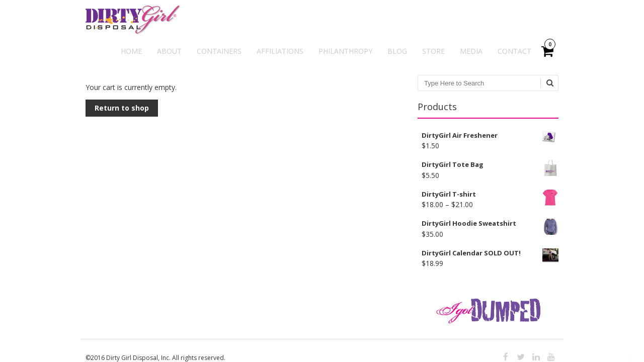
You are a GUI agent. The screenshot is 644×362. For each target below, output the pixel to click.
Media (471, 51)
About (169, 51)
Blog (397, 51)
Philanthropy (345, 51)
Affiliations (280, 51)
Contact (514, 51)
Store (433, 51)
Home (131, 51)
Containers (219, 51)
